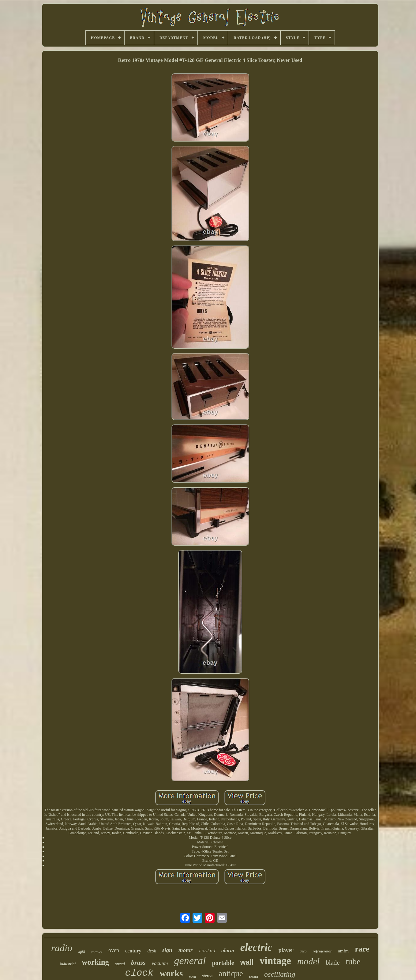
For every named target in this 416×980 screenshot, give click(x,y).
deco (303, 951)
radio (62, 948)
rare (362, 949)
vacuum (160, 963)
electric (256, 947)
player (286, 950)
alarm (228, 950)
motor (186, 950)
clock (139, 973)
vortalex (97, 952)
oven (114, 950)
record (254, 977)
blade (333, 963)
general (190, 961)
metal (192, 977)
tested (207, 951)
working (95, 962)
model (308, 961)
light (82, 952)
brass (138, 962)
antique (231, 974)
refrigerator (322, 951)
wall (247, 962)
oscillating (280, 974)
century (133, 951)
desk (152, 951)
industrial (68, 964)
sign (167, 950)
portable (223, 963)
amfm (343, 951)
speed (120, 964)
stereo (207, 976)
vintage (275, 961)
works (171, 973)
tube (353, 961)
